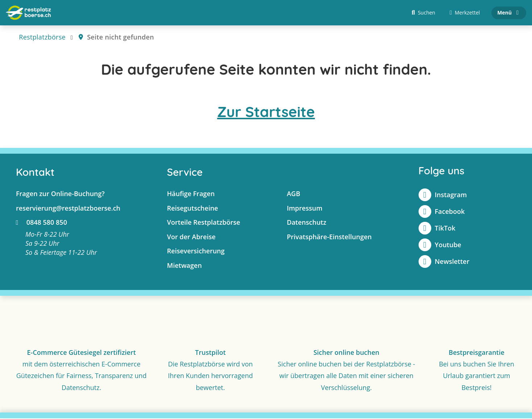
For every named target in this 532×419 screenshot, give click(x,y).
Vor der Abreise (191, 237)
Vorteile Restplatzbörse (204, 223)
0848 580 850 (41, 223)
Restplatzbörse (42, 38)
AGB (293, 194)
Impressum (304, 208)
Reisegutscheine (193, 208)
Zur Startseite (266, 112)
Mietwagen (184, 266)
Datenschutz (306, 223)
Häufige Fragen (191, 194)
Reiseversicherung (196, 252)
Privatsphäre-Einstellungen (329, 237)
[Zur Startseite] (28, 13)
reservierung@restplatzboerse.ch (68, 208)
